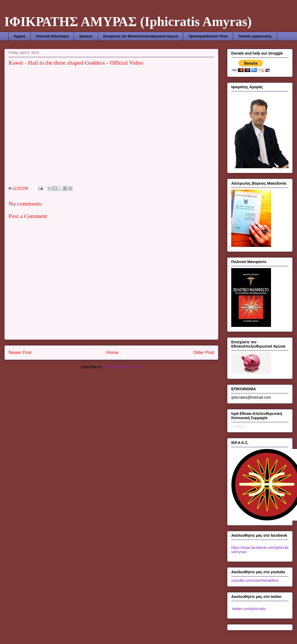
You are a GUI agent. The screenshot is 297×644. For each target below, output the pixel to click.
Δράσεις (86, 36)
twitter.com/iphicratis (248, 609)
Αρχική (20, 36)
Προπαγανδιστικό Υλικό (208, 36)
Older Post (204, 352)
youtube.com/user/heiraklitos (255, 580)
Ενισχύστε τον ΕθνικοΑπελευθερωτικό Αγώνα (140, 36)
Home (112, 352)
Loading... (239, 426)
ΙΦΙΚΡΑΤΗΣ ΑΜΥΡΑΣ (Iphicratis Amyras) (128, 21)
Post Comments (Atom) (123, 367)
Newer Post (20, 352)
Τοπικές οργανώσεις (255, 36)
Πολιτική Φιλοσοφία (52, 36)
